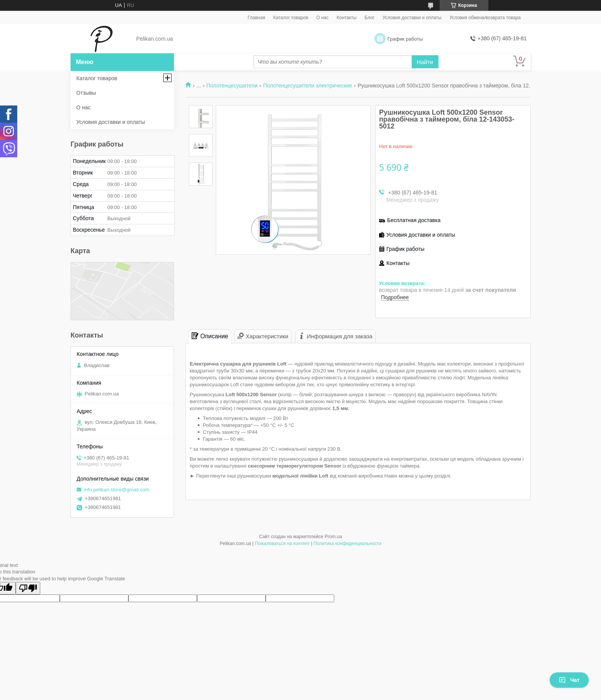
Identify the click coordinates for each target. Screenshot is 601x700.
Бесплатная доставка (414, 220)
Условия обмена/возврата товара (485, 18)
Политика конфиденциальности (347, 544)
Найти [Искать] (425, 62)
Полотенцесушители (232, 86)
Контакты (346, 18)
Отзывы (86, 93)
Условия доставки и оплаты (412, 18)
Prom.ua (333, 537)
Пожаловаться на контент (282, 544)
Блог (369, 18)
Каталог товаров (291, 18)
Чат (569, 680)
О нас (322, 18)
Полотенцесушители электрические (307, 86)
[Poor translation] (28, 588)
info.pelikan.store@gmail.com (117, 490)
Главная (256, 18)
